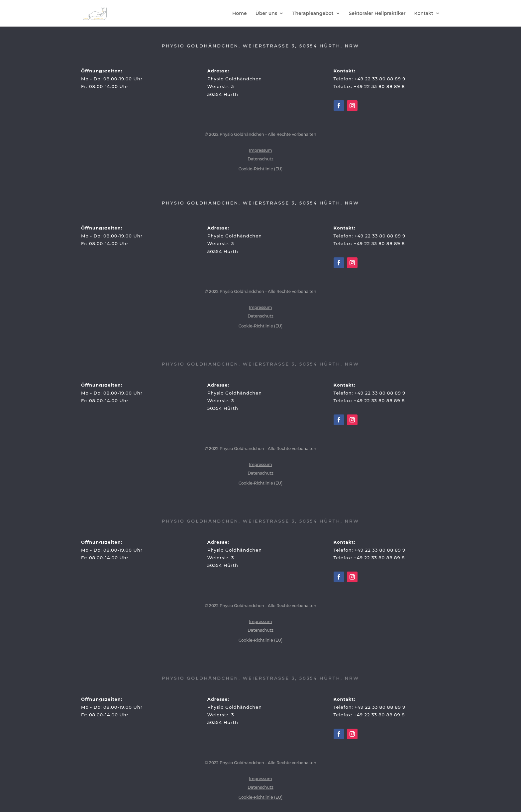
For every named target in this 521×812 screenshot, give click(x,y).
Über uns (266, 14)
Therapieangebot (313, 14)
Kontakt (424, 14)
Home (240, 14)
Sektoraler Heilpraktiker (377, 14)
